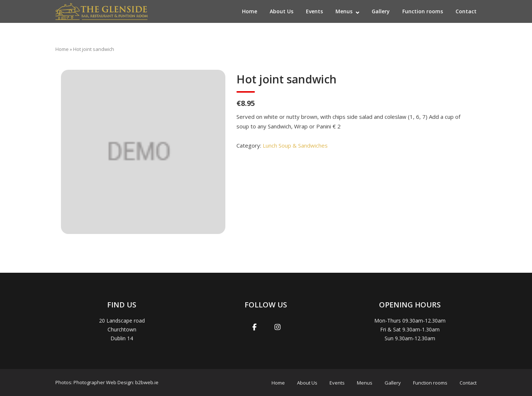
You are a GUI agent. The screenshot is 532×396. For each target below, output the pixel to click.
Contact (466, 11)
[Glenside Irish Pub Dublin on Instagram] (277, 327)
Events (314, 11)
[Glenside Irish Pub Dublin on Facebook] (255, 327)
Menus (344, 11)
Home (250, 11)
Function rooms (423, 11)
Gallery (381, 11)
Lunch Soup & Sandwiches (295, 145)
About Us (282, 11)
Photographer (89, 382)
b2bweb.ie (147, 382)
